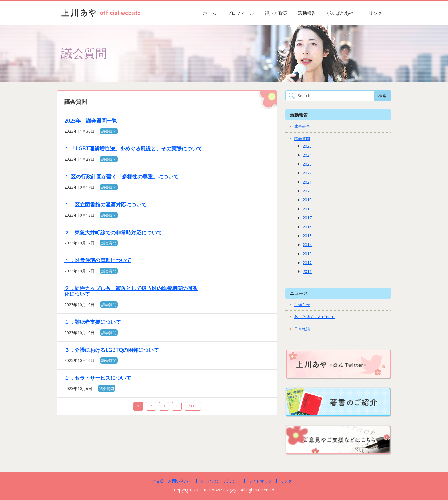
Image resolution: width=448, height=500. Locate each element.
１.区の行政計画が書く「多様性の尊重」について (121, 176)
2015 (307, 236)
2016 (307, 227)
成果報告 (302, 126)
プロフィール (241, 13)
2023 (307, 164)
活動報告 (307, 13)
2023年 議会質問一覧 (91, 121)
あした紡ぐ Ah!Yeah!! (314, 317)
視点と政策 (276, 13)
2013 (307, 254)
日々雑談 (302, 329)
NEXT (193, 406)
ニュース (299, 293)
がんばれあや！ (342, 13)
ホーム (210, 13)
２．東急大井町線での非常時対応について (113, 232)
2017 (307, 218)
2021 (307, 182)
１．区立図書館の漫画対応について (105, 204)
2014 (307, 245)
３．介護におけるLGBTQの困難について (112, 350)
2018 (307, 209)
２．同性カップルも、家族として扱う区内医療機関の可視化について (131, 291)
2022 (307, 173)
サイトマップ (260, 481)
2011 (307, 271)
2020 (307, 191)
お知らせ (302, 305)
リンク (375, 13)
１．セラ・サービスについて (98, 378)
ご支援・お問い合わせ (172, 481)
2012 (307, 263)
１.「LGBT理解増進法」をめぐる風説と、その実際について (133, 148)
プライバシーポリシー (220, 481)
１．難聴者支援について (93, 322)
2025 (307, 146)
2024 (307, 155)
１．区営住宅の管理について (98, 260)
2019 (307, 200)
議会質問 (109, 131)
